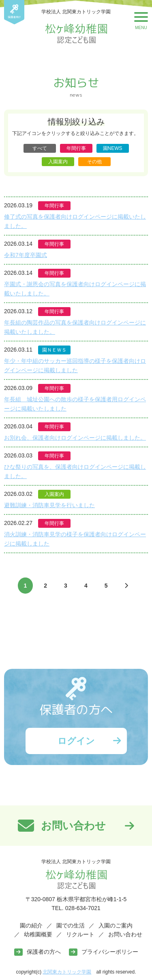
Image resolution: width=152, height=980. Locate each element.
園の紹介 (31, 925)
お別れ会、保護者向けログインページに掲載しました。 (75, 438)
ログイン (76, 741)
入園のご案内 (116, 925)
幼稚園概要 (38, 934)
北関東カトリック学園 (67, 972)
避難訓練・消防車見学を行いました (49, 505)
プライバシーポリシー (110, 952)
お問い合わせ (125, 934)
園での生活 (71, 925)
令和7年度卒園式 (26, 255)
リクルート (80, 934)
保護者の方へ (44, 952)
